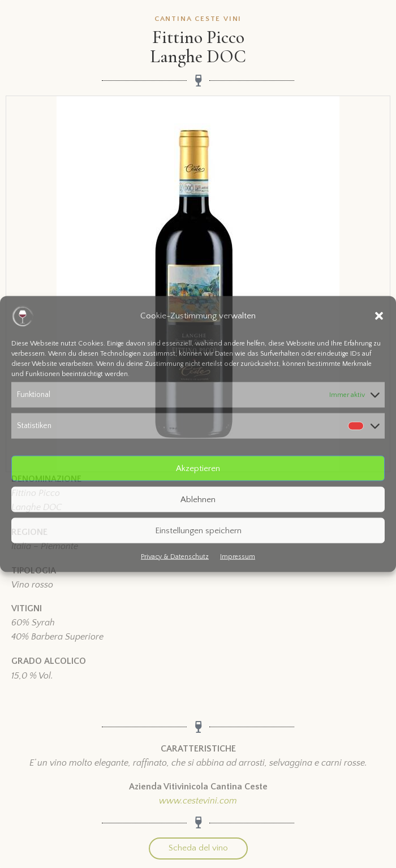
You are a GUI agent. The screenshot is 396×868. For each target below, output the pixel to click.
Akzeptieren (198, 468)
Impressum (238, 557)
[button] (379, 316)
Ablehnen (198, 499)
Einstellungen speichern (198, 530)
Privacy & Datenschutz (175, 557)
